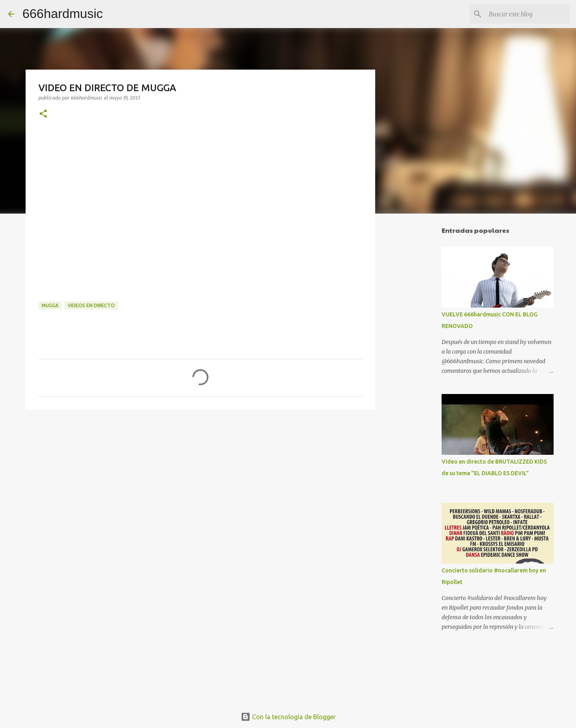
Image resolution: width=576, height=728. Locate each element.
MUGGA (50, 305)
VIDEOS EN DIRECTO (91, 305)
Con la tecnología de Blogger (288, 717)
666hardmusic (63, 14)
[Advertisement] (416, 346)
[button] (43, 114)
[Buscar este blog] (528, 14)
